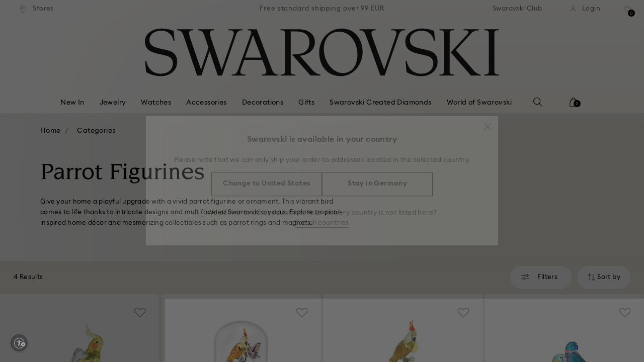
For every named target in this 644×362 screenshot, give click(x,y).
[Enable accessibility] (19, 343)
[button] (488, 122)
